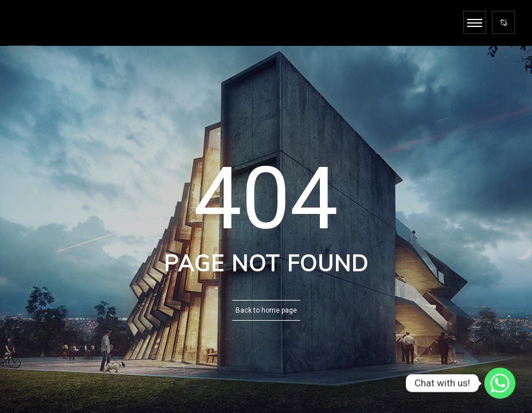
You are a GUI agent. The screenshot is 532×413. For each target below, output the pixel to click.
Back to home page (266, 310)
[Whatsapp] (500, 383)
